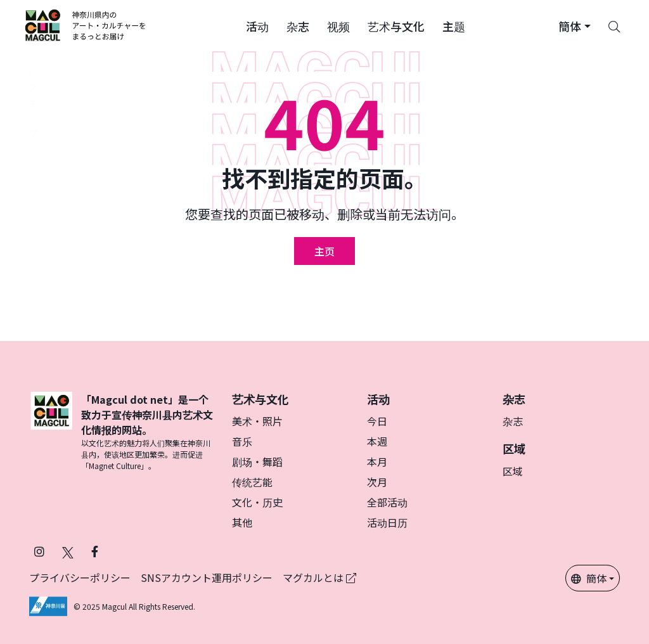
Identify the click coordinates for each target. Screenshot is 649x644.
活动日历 (387, 522)
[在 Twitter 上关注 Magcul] (68, 551)
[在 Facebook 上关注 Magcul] (95, 551)
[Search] (614, 25)
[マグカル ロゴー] (86, 25)
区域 (513, 471)
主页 (324, 251)
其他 (242, 522)
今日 (377, 421)
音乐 (242, 441)
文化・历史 (257, 502)
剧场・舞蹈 (257, 461)
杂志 (513, 421)
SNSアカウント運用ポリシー (207, 577)
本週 (377, 441)
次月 (377, 482)
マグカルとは (319, 577)
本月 (377, 461)
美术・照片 (257, 421)
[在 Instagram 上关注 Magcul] (39, 551)
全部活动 (387, 502)
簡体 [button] (589, 578)
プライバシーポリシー (80, 577)
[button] (257, 25)
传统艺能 (252, 482)
